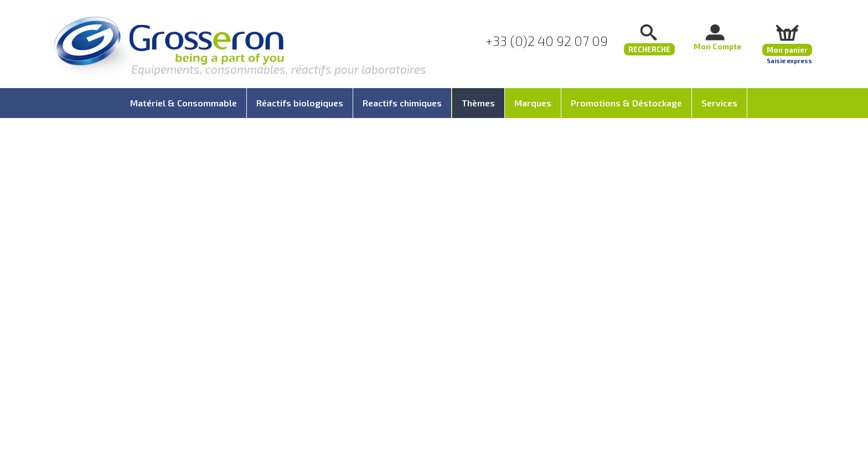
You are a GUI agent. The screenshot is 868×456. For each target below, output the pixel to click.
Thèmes (478, 103)
